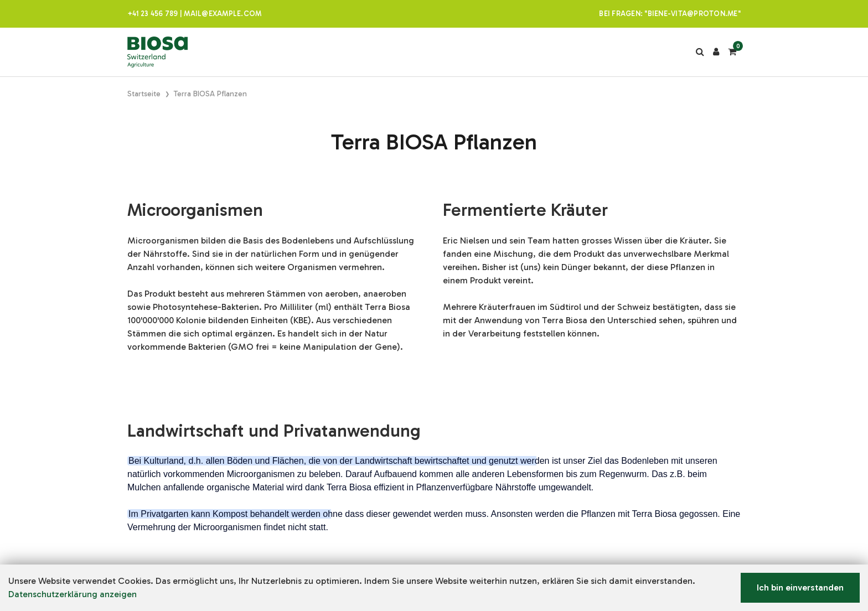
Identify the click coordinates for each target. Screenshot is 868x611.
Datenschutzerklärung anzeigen (73, 594)
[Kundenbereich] (716, 52)
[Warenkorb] (732, 52)
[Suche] (700, 52)
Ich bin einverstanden (800, 587)
